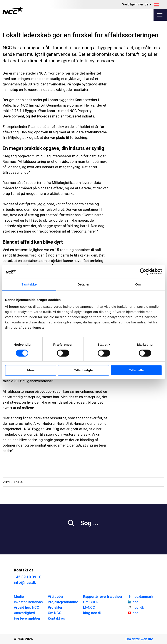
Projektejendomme (63, 602)
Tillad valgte (83, 370)
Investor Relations (28, 602)
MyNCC (89, 607)
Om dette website (139, 639)
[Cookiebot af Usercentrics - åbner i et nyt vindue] (143, 272)
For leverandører (27, 618)
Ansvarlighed (24, 613)
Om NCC (55, 613)
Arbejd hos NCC (27, 607)
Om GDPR (91, 602)
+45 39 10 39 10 (28, 577)
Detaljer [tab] (83, 284)
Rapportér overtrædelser (103, 597)
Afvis (31, 370)
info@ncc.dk (25, 582)
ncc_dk (136, 607)
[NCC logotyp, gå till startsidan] (13, 10)
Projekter (55, 607)
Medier (19, 597)
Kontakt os (56, 618)
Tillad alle (136, 370)
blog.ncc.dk (92, 613)
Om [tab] (138, 284)
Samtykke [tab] (29, 284)
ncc (133, 602)
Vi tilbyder (56, 597)
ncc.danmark (140, 596)
